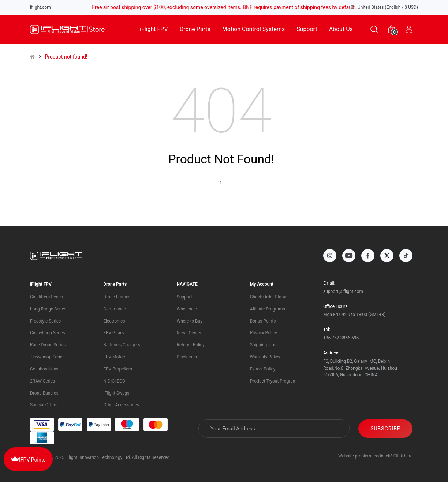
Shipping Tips (263, 345)
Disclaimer (187, 357)
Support (307, 29)
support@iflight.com (343, 291)
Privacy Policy (264, 333)
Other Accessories (121, 405)
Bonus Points (263, 321)
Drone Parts (195, 29)
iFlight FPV (154, 29)
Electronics (114, 321)
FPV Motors (115, 357)
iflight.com (40, 7)
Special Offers (44, 405)
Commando (115, 309)
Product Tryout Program (273, 381)
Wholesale (187, 309)
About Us (341, 29)
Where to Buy (190, 321)
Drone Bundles (44, 393)
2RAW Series (42, 381)
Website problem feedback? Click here (375, 456)
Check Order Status (269, 297)
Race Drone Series (48, 345)
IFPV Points (28, 459)
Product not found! (66, 57)
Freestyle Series (45, 321)
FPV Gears (113, 333)
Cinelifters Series (46, 297)
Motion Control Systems (253, 29)
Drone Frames (117, 297)
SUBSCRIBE (385, 429)
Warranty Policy (265, 357)
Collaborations (44, 369)
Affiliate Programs (268, 309)
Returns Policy (191, 345)
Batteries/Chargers (122, 345)
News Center (189, 333)
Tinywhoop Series (47, 357)
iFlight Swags (116, 393)
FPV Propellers (118, 369)
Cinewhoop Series (48, 333)
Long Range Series (48, 309)
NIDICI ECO (114, 381)
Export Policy (263, 369)
